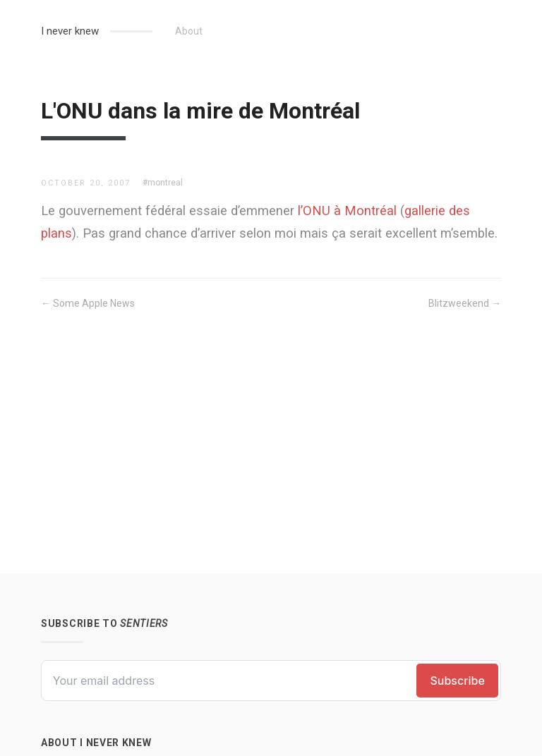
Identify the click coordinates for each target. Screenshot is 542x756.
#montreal (163, 183)
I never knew (70, 31)
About (189, 31)
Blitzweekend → (465, 303)
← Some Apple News (88, 303)
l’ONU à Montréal (347, 211)
